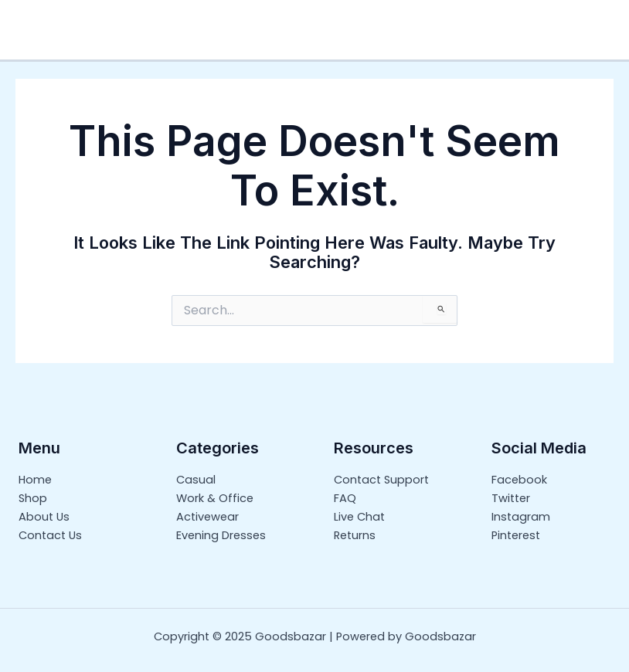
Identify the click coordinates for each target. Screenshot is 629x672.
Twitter (511, 498)
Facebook (519, 480)
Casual (196, 480)
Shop (33, 498)
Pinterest (516, 535)
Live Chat (359, 517)
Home (35, 480)
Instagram (521, 517)
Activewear (207, 517)
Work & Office (215, 498)
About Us (44, 517)
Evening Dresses (221, 535)
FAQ (345, 498)
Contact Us (50, 535)
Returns (355, 535)
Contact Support (381, 480)
